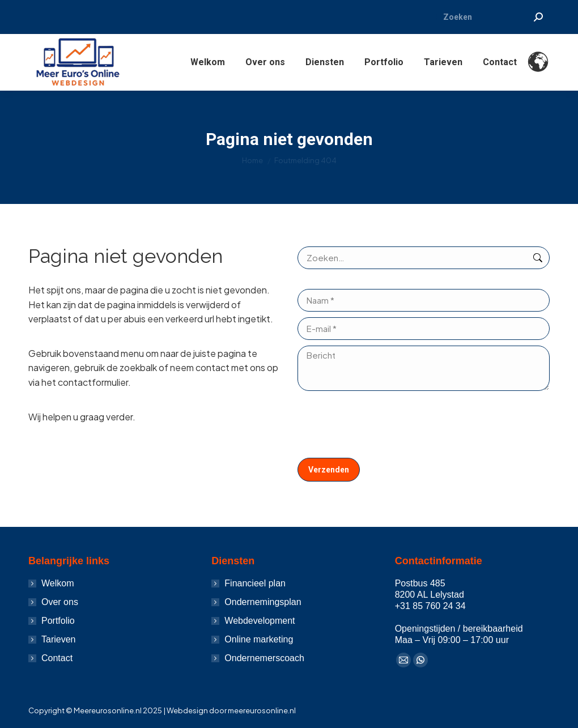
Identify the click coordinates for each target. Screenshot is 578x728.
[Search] (493, 17)
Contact (57, 658)
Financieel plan (255, 583)
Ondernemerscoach (264, 658)
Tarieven (58, 639)
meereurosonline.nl (262, 710)
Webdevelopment (260, 621)
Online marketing (259, 639)
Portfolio (58, 621)
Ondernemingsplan (263, 602)
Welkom (58, 583)
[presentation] (384, 424)
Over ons (60, 602)
